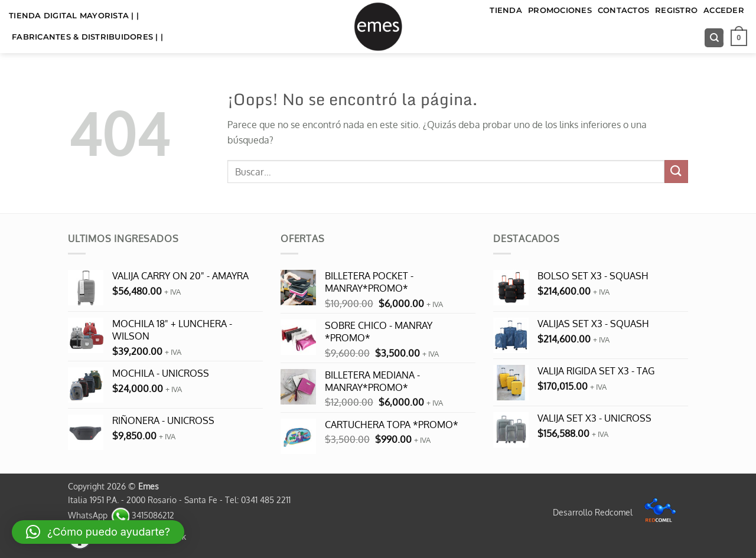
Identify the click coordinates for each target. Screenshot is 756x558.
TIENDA (506, 10)
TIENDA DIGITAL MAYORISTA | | (74, 16)
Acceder (724, 10)
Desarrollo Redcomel (617, 512)
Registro (676, 10)
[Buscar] (714, 38)
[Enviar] (676, 172)
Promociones (560, 10)
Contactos (623, 10)
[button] (739, 38)
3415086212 (142, 515)
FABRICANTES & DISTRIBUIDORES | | (87, 37)
